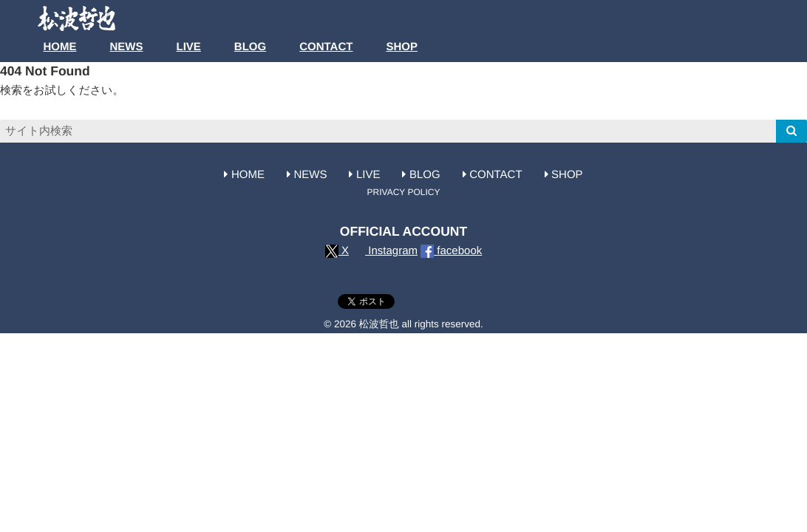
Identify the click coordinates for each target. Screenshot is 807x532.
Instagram (385, 251)
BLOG (250, 47)
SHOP (402, 47)
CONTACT (326, 47)
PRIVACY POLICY (404, 192)
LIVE (189, 47)
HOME (60, 47)
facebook (451, 251)
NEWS (127, 47)
